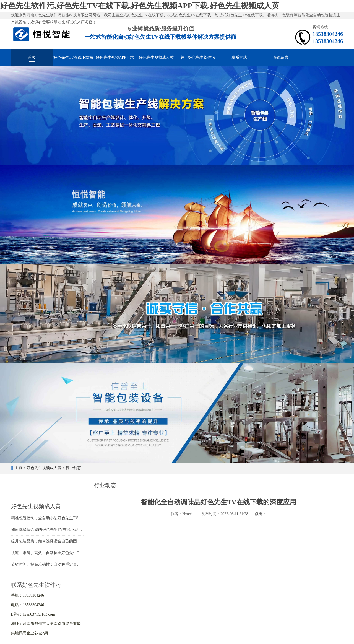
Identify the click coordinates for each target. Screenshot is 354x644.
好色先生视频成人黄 (156, 57)
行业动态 (73, 468)
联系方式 (239, 57)
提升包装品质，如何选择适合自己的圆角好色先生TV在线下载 (64, 541)
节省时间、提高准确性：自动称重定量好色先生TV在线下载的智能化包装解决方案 (81, 564)
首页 (32, 57)
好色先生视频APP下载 (115, 57)
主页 (19, 468)
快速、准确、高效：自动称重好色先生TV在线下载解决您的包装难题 (70, 553)
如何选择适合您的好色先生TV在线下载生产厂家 (52, 530)
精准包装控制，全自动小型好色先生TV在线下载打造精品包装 (64, 518)
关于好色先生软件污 (198, 57)
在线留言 (281, 57)
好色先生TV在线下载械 (73, 57)
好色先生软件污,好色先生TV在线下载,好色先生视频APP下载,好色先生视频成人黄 (140, 6)
